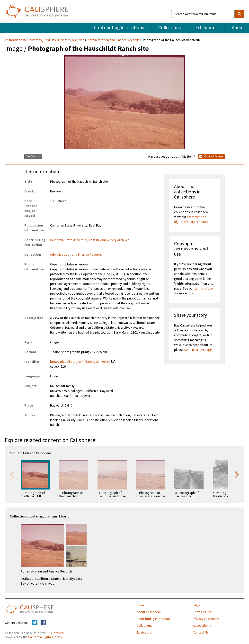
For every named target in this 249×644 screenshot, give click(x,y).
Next (237, 474)
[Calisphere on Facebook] (43, 623)
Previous (12, 474)
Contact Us (201, 633)
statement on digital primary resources (192, 219)
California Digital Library (45, 637)
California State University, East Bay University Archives (45, 40)
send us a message (198, 350)
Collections (169, 28)
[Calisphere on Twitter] (35, 623)
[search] (239, 14)
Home (141, 605)
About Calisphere (149, 612)
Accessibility (202, 626)
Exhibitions (206, 28)
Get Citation (33, 157)
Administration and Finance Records (114, 40)
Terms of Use (202, 612)
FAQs (197, 605)
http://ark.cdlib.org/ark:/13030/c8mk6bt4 (80, 362)
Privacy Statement (206, 619)
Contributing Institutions (119, 28)
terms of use (204, 289)
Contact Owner (211, 157)
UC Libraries (55, 633)
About (238, 28)
